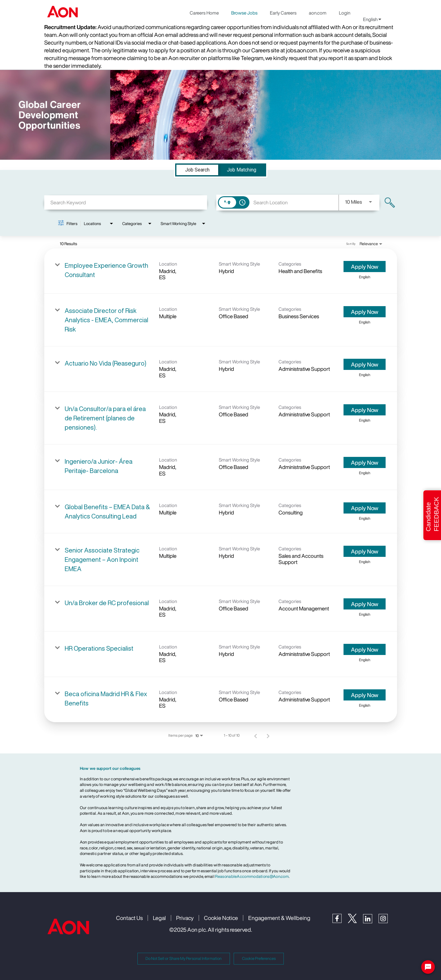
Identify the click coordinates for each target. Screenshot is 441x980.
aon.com (318, 13)
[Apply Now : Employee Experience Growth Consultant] (365, 267)
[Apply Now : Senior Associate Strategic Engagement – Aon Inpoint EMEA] (365, 551)
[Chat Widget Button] (428, 967)
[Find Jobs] (390, 203)
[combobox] (126, 202)
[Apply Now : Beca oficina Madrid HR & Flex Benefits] (365, 695)
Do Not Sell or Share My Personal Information (184, 958)
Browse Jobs (244, 13)
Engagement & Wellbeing (279, 918)
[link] (221, 271)
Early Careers (283, 13)
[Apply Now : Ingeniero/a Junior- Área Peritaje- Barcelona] (365, 462)
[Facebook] (340, 921)
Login (345, 13)
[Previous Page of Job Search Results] (256, 735)
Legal (159, 918)
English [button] (372, 19)
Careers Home (204, 13)
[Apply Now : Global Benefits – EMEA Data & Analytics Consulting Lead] (365, 508)
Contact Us (129, 918)
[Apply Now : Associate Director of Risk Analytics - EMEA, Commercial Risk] (365, 312)
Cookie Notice (221, 918)
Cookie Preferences (259, 958)
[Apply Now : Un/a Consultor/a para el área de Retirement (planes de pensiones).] (365, 410)
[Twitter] (355, 921)
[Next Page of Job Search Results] (268, 735)
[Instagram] (386, 922)
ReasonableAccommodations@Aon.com (252, 876)
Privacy (185, 918)
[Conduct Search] (390, 203)
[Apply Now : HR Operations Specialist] (365, 649)
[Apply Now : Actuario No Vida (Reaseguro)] (365, 364)
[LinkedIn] (371, 922)
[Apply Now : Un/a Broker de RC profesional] (365, 604)
